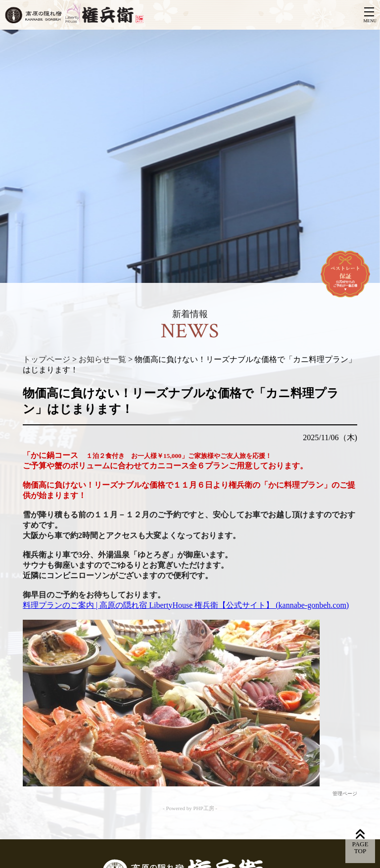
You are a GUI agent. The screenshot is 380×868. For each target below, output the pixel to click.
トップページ (47, 359)
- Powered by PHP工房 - (190, 808)
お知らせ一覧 (102, 359)
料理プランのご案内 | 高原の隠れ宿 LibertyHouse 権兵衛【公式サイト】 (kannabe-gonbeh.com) (186, 605)
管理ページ (345, 794)
